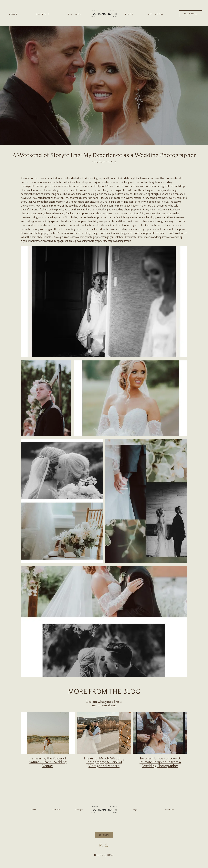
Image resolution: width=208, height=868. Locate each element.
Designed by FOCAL (104, 855)
